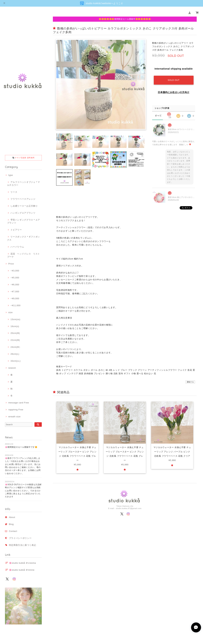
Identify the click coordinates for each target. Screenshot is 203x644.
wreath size (14, 417)
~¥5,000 (15, 278)
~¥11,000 (15, 305)
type (11, 175)
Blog (11, 524)
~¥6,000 (15, 285)
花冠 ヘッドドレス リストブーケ (24, 255)
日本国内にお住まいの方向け (174, 92)
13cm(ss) (15, 319)
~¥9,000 (15, 298)
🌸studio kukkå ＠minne (22, 570)
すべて (158, 116)
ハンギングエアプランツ (23, 213)
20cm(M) (15, 333)
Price (11, 264)
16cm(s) (15, 326)
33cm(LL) (15, 361)
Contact (13, 531)
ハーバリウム (17, 247)
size (10, 312)
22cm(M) (15, 340)
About (12, 517)
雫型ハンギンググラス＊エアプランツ (24, 221)
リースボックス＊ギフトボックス (24, 238)
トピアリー (16, 230)
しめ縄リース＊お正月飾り (24, 206)
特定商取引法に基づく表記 (23, 545)
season (12, 368)
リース (14, 192)
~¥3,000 (15, 271)
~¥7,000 (15, 292)
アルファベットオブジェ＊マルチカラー (24, 184)
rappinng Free (16, 410)
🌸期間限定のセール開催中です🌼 (21, 447)
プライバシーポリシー (20, 538)
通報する (190, 382)
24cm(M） (16, 347)
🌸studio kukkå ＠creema (22, 563)
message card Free (19, 403)
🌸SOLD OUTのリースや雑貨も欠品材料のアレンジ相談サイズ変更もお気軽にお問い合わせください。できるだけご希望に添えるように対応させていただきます (23, 491)
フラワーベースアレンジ (23, 199)
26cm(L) (15, 354)
